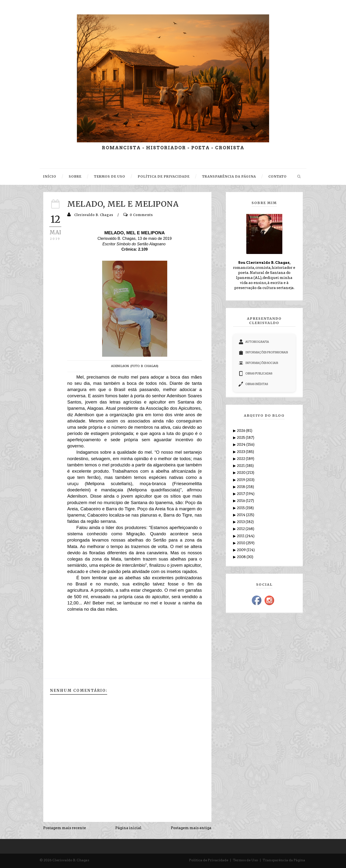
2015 (241, 508)
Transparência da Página (284, 860)
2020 (242, 473)
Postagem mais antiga (191, 828)
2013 (241, 522)
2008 (242, 557)
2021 (241, 466)
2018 (241, 487)
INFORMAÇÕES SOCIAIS (258, 363)
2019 (241, 480)
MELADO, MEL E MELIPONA (123, 204)
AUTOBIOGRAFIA (254, 342)
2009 (242, 550)
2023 (241, 452)
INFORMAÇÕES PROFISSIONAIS (263, 352)
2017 (241, 494)
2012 (241, 529)
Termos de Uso (245, 860)
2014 (241, 515)
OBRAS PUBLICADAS (255, 374)
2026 (241, 431)
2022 (241, 459)
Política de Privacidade (209, 860)
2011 (241, 536)
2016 (241, 501)
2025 (241, 438)
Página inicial (128, 828)
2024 (242, 445)
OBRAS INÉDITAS (253, 384)
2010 (241, 543)
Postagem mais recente (65, 828)
